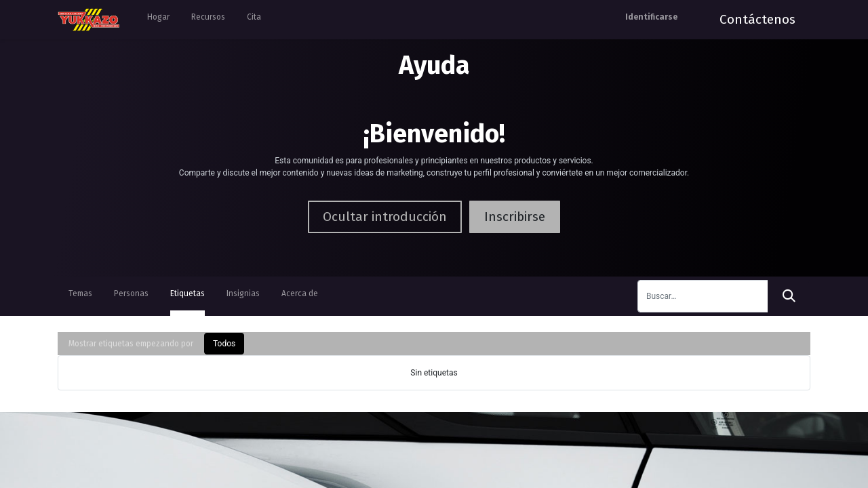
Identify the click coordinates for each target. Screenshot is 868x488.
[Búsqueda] (789, 296)
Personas (131, 293)
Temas (80, 293)
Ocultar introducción (385, 217)
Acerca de (300, 293)
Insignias (243, 293)
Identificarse (651, 17)
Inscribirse (515, 217)
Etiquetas (188, 293)
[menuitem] (158, 20)
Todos (224, 344)
